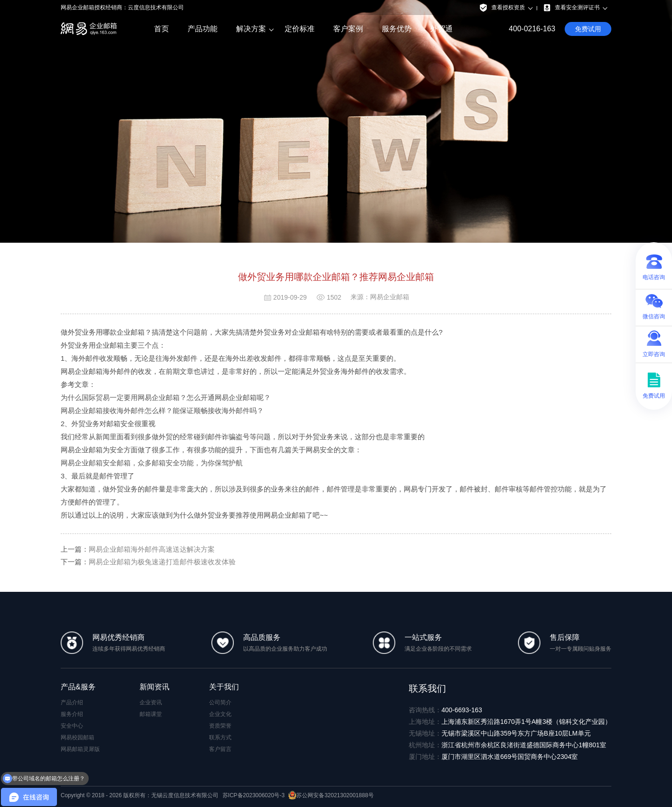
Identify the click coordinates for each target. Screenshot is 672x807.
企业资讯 (151, 702)
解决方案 (251, 29)
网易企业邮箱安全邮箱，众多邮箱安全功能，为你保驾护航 (152, 463)
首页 (161, 29)
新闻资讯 (154, 687)
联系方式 (220, 737)
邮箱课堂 (151, 714)
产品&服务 (78, 687)
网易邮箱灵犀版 (80, 749)
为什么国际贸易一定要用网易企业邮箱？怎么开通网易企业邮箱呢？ (166, 397)
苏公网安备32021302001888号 (331, 795)
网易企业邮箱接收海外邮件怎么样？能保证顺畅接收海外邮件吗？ (162, 411)
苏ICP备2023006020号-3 (254, 795)
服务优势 (397, 29)
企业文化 (220, 714)
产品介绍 (72, 702)
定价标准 (300, 29)
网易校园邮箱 (77, 737)
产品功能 (203, 29)
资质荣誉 (220, 726)
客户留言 (220, 749)
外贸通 (441, 29)
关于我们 (224, 687)
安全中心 (72, 726)
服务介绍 (72, 714)
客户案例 (348, 29)
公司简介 (220, 702)
